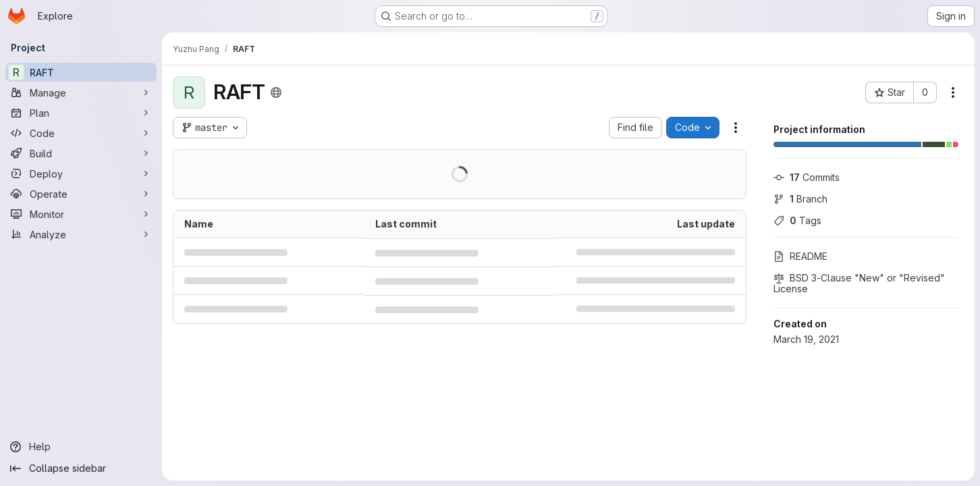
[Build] (81, 153)
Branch (800, 199)
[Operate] (81, 194)
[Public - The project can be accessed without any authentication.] (276, 92)
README (800, 256)
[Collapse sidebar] (81, 468)
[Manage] (81, 92)
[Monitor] (81, 214)
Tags (797, 220)
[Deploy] (81, 173)
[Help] (81, 447)
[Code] (81, 133)
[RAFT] (81, 72)
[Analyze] (81, 234)
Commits (807, 177)
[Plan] (81, 113)
